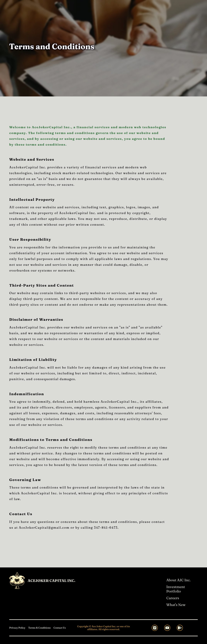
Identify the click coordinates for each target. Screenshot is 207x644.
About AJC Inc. (178, 580)
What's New (176, 605)
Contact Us (60, 628)
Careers (173, 598)
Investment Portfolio (176, 589)
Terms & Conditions (39, 628)
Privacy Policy (17, 628)
